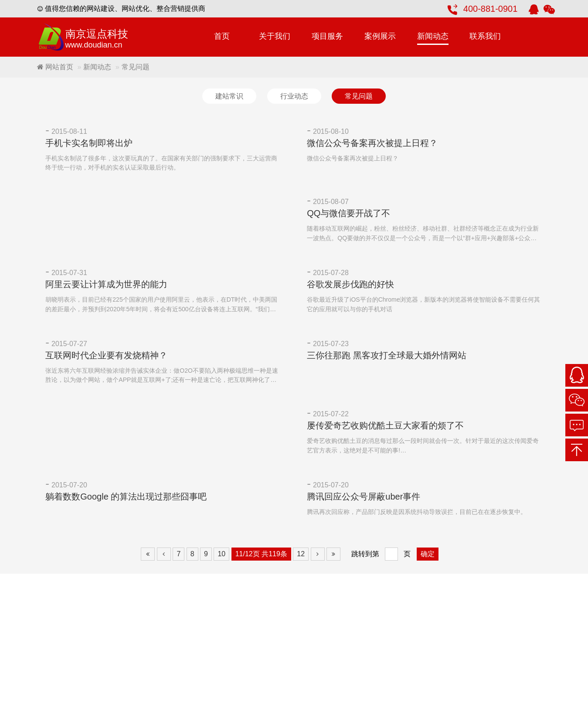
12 (301, 555)
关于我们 (275, 36)
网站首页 (55, 67)
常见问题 (359, 96)
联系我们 (485, 36)
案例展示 (380, 36)
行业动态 (294, 96)
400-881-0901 (491, 9)
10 (221, 555)
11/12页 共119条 (261, 555)
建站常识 (229, 96)
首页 (222, 36)
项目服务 (327, 36)
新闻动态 (433, 36)
